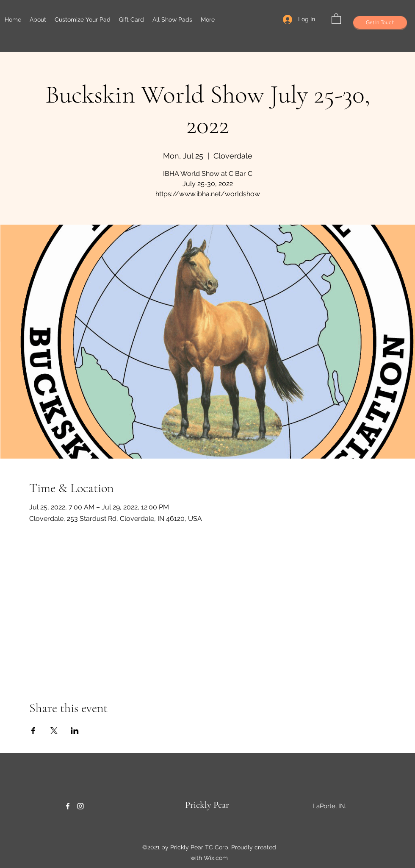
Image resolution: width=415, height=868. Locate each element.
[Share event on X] (54, 731)
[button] (336, 18)
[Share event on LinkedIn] (75, 731)
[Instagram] (80, 806)
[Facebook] (68, 806)
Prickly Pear (207, 805)
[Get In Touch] (380, 22)
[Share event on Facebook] (33, 731)
